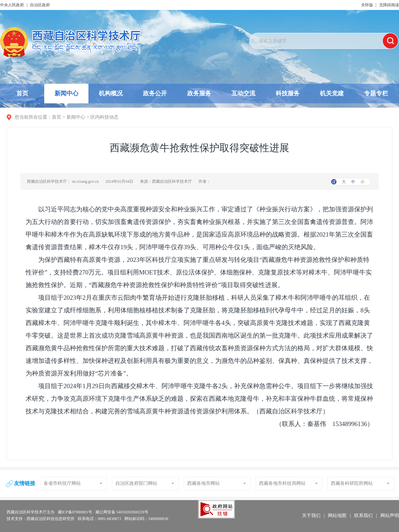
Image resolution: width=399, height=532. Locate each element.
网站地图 (337, 516)
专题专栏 (376, 93)
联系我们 (363, 516)
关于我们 (311, 516)
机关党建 (332, 93)
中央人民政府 (12, 5)
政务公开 (155, 93)
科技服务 (288, 93)
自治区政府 (40, 5)
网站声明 (390, 516)
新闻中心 (66, 97)
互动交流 (243, 93)
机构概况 (111, 93)
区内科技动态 (104, 117)
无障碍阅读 (389, 5)
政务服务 (199, 93)
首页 (22, 93)
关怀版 (367, 5)
